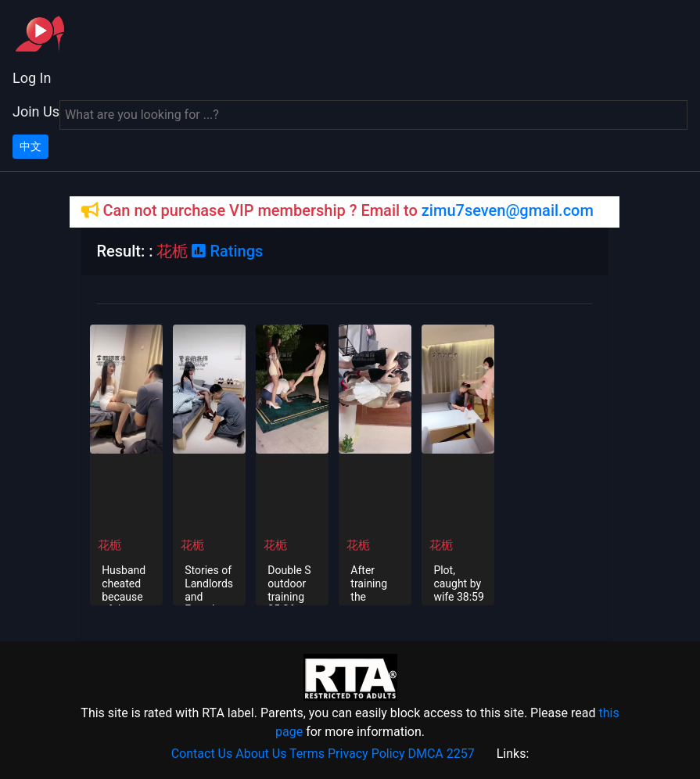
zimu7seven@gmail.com (508, 210)
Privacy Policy (366, 754)
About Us (261, 754)
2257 (461, 754)
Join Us (36, 111)
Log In (32, 78)
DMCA (425, 754)
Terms (307, 754)
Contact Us (202, 754)
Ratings (227, 251)
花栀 (109, 545)
